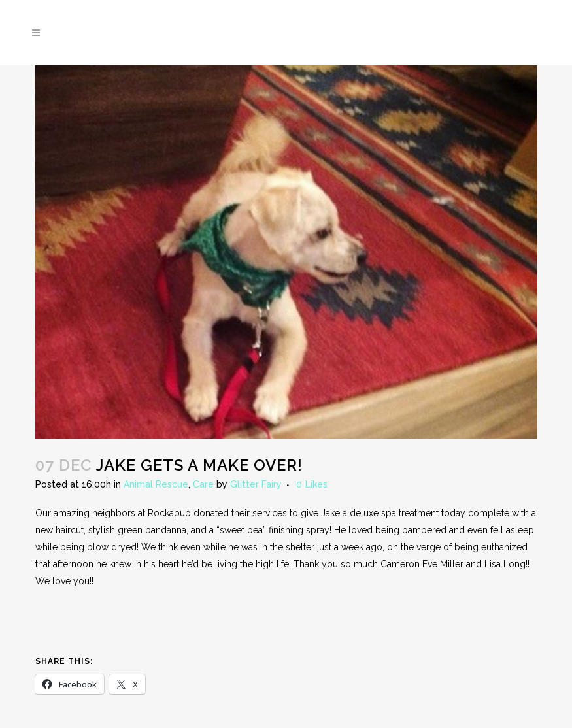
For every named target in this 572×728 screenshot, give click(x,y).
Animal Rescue (156, 484)
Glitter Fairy (256, 484)
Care (203, 484)
